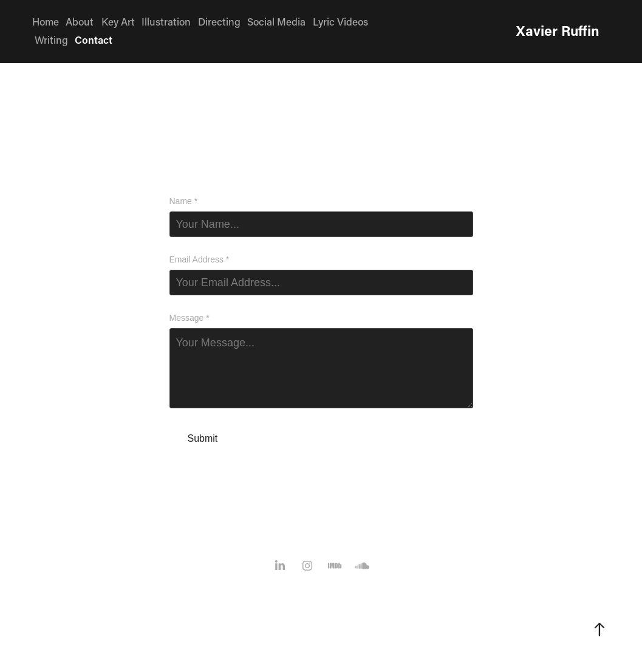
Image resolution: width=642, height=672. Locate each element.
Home (46, 21)
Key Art (118, 21)
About (80, 21)
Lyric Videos (340, 21)
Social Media (276, 21)
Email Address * (200, 259)
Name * (184, 201)
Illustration (166, 21)
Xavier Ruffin (558, 30)
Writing (51, 39)
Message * (190, 318)
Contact (94, 39)
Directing (219, 21)
